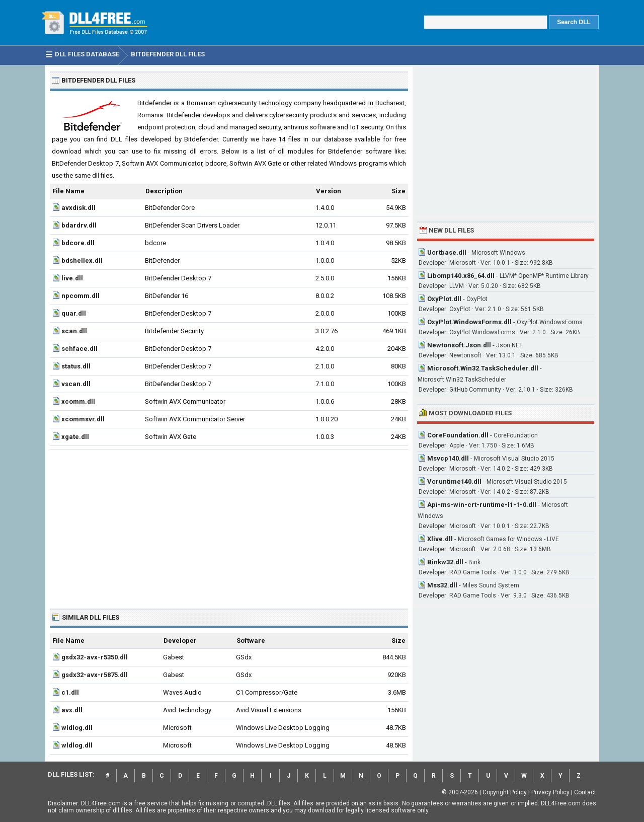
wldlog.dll (77, 728)
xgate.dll (75, 437)
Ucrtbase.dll (447, 252)
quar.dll (74, 313)
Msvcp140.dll (448, 458)
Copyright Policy (505, 792)
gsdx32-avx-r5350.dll (95, 657)
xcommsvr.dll (83, 419)
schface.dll (79, 349)
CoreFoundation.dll (458, 435)
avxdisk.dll (78, 208)
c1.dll (70, 692)
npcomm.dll (80, 296)
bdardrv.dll (79, 225)
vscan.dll (76, 384)
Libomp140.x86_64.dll (461, 276)
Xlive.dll (440, 539)
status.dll (76, 366)
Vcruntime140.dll (454, 481)
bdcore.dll (78, 243)
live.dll (72, 278)
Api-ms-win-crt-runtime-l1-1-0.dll (482, 505)
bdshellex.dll (82, 260)
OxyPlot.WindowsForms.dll (469, 322)
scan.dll (74, 331)
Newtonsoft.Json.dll (459, 345)
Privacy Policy (550, 792)
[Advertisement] (229, 525)
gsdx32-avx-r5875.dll (95, 675)
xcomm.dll (78, 401)
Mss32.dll (442, 585)
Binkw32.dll (445, 562)
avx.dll (72, 710)
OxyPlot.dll (444, 299)
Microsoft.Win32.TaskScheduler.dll (483, 368)
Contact (585, 792)
